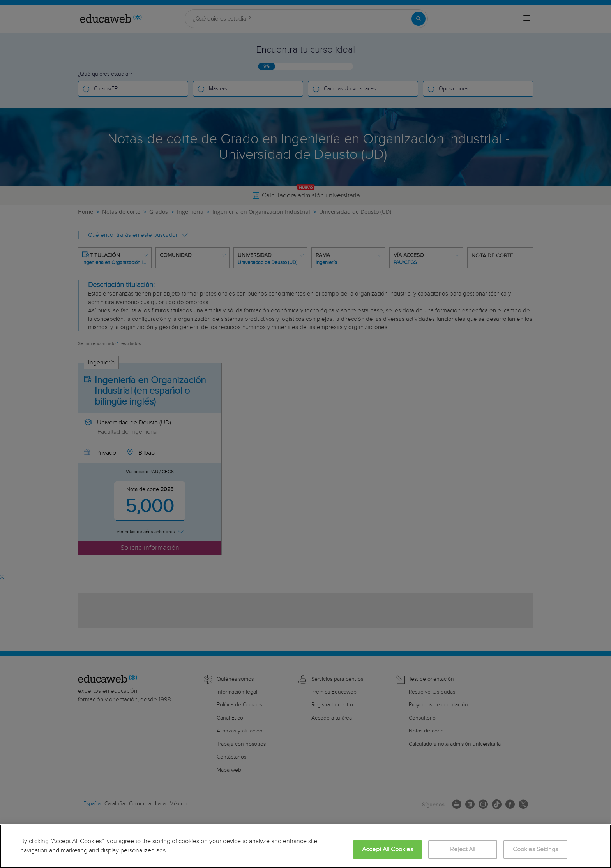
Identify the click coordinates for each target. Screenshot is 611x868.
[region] (305, 846)
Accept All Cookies (388, 850)
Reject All (463, 850)
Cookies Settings (536, 850)
